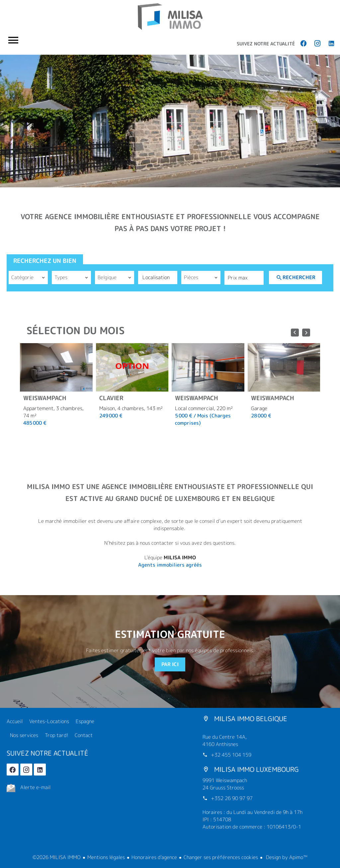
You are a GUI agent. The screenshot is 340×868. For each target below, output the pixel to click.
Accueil (170, 17)
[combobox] (28, 278)
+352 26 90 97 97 (232, 798)
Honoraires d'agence (154, 857)
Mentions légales (106, 857)
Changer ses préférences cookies (221, 857)
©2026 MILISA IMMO (57, 857)
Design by (286, 857)
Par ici (170, 664)
